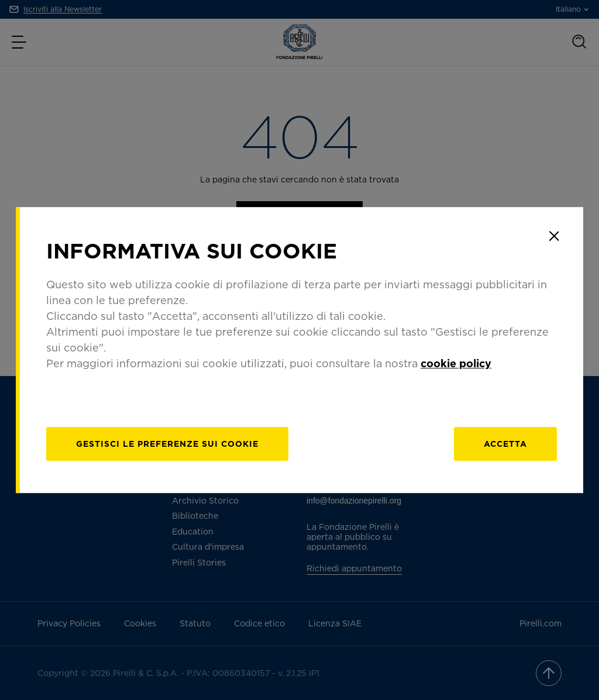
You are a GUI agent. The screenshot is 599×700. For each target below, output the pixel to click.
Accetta (505, 444)
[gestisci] (167, 444)
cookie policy (456, 363)
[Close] (554, 236)
